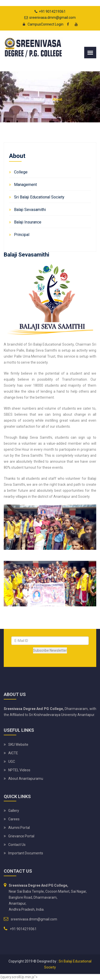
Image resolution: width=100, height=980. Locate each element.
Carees (14, 819)
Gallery (14, 811)
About (57, 99)
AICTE (13, 753)
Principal (22, 235)
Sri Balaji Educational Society (39, 197)
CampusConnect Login (42, 24)
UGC (12, 762)
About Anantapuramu (26, 779)
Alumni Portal (19, 828)
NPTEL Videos (19, 770)
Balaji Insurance (28, 222)
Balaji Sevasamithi (30, 210)
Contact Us (17, 845)
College (21, 172)
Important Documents (26, 853)
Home (40, 99)
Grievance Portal (21, 836)
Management (25, 185)
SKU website (18, 745)
